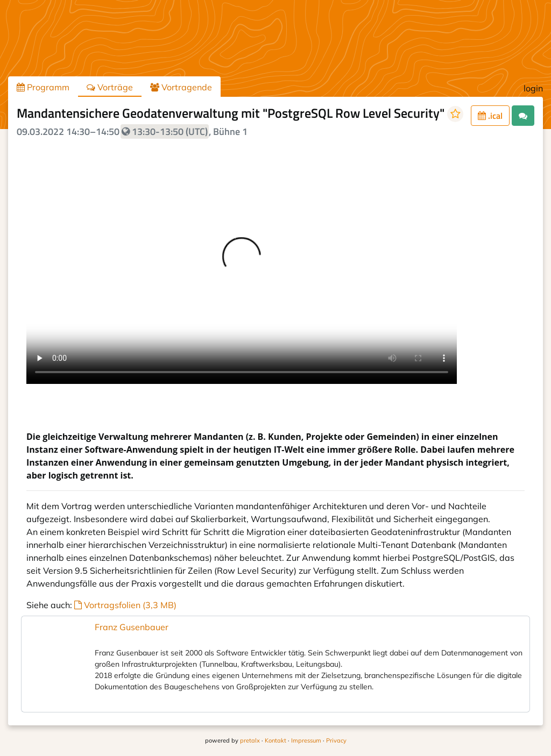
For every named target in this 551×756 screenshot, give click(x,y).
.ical (490, 116)
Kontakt (275, 740)
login (533, 88)
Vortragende (181, 87)
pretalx (250, 740)
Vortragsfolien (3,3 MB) (125, 605)
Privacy (336, 740)
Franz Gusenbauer (132, 627)
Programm (43, 87)
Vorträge (110, 87)
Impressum (306, 740)
